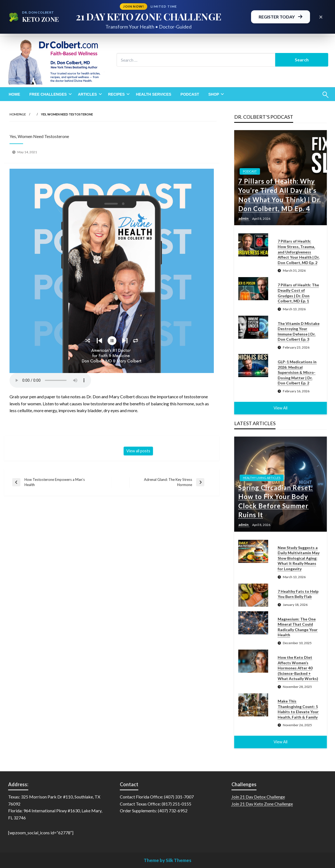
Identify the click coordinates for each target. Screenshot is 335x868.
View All (281, 408)
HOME (14, 94)
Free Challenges (48, 94)
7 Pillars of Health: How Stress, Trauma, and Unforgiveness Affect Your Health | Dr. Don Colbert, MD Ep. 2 (299, 252)
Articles (87, 94)
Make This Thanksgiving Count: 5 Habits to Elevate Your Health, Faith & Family (298, 709)
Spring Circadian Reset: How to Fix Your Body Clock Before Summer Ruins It (275, 501)
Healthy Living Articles (262, 478)
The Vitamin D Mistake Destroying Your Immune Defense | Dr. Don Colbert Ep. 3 (299, 331)
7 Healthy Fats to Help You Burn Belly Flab (298, 594)
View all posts (138, 451)
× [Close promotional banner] (321, 17)
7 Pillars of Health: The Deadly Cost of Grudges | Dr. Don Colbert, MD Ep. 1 (298, 293)
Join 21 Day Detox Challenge (258, 797)
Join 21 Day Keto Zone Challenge (262, 804)
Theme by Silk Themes (167, 860)
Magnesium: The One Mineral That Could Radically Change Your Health (298, 627)
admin (244, 218)
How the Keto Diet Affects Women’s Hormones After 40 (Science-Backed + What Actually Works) (298, 668)
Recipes (116, 94)
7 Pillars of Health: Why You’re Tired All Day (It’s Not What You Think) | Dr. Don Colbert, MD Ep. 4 (280, 195)
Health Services (154, 94)
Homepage (18, 114)
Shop (214, 94)
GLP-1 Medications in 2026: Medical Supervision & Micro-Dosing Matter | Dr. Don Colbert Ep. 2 (297, 372)
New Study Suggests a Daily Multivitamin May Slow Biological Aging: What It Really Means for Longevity (299, 558)
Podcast (190, 94)
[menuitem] (14, 94)
